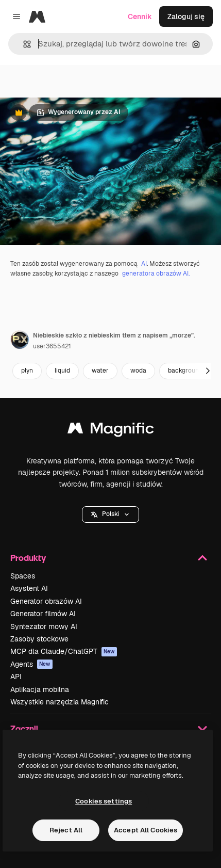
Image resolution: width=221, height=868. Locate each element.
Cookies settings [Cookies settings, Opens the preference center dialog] (104, 801)
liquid (62, 371)
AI (144, 264)
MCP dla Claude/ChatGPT (64, 651)
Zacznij (110, 729)
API (16, 677)
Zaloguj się (186, 17)
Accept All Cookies (146, 830)
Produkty (110, 558)
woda (138, 371)
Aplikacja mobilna (40, 689)
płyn (27, 371)
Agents (31, 664)
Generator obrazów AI (46, 601)
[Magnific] (37, 17)
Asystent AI (29, 588)
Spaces (23, 576)
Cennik (140, 17)
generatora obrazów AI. (156, 274)
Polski (110, 514)
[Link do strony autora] (20, 340)
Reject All (66, 830)
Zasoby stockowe (39, 639)
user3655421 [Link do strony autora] (52, 346)
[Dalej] (208, 371)
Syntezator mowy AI (44, 626)
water (100, 371)
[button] (23, 44)
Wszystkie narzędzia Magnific (59, 702)
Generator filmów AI (43, 614)
